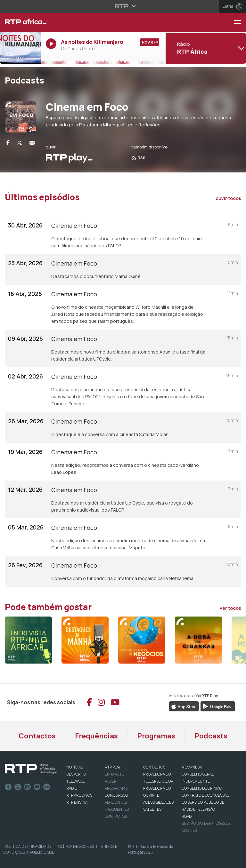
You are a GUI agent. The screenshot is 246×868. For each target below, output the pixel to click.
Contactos (37, 736)
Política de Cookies (75, 846)
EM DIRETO (115, 774)
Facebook (8, 787)
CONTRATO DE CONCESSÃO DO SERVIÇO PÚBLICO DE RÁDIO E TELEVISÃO (205, 802)
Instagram (28, 787)
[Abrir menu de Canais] (205, 48)
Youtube (37, 787)
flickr (47, 787)
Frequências (96, 736)
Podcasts (211, 736)
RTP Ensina (77, 802)
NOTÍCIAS (75, 767)
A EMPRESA (192, 767)
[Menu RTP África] (240, 23)
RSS (138, 158)
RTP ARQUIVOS (79, 795)
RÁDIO (72, 788)
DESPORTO (76, 774)
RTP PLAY (113, 767)
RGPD (187, 816)
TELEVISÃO (76, 781)
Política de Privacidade (28, 846)
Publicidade (42, 852)
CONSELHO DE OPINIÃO (202, 788)
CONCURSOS (116, 795)
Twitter (18, 787)
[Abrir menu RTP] (123, 6)
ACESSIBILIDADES (158, 802)
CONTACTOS (154, 767)
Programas (156, 736)
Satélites (152, 809)
